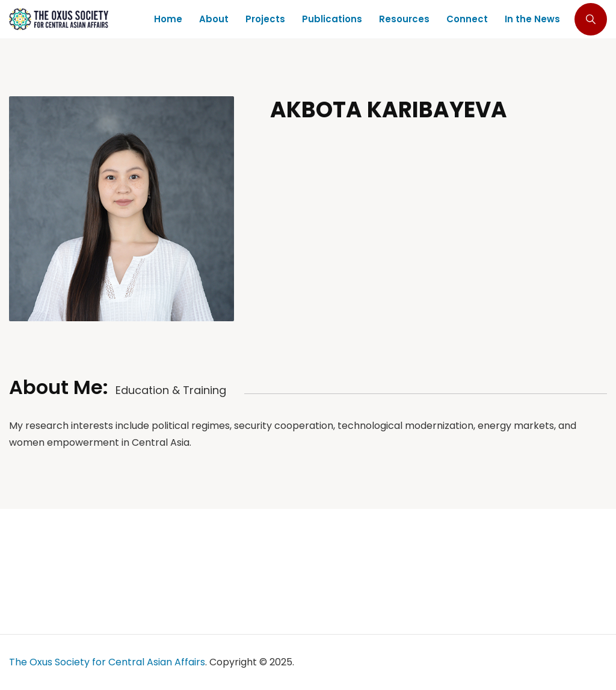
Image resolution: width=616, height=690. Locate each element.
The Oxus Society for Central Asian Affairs (107, 662)
